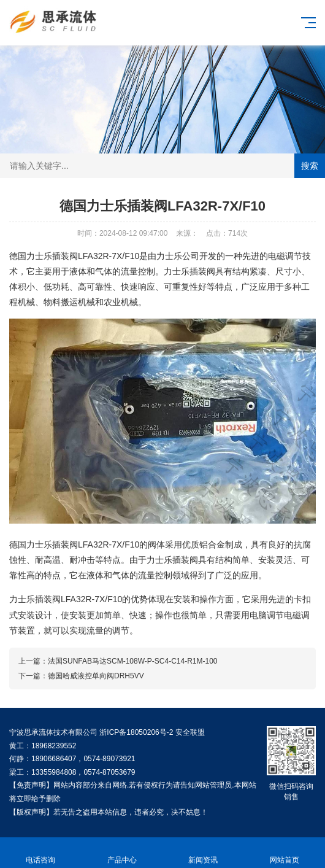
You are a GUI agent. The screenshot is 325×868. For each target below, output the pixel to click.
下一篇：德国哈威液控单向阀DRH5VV (81, 676)
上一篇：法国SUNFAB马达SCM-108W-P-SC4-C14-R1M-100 (118, 661)
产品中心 (122, 853)
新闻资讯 (203, 853)
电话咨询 (41, 853)
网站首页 (285, 853)
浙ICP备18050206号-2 (136, 732)
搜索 (310, 166)
